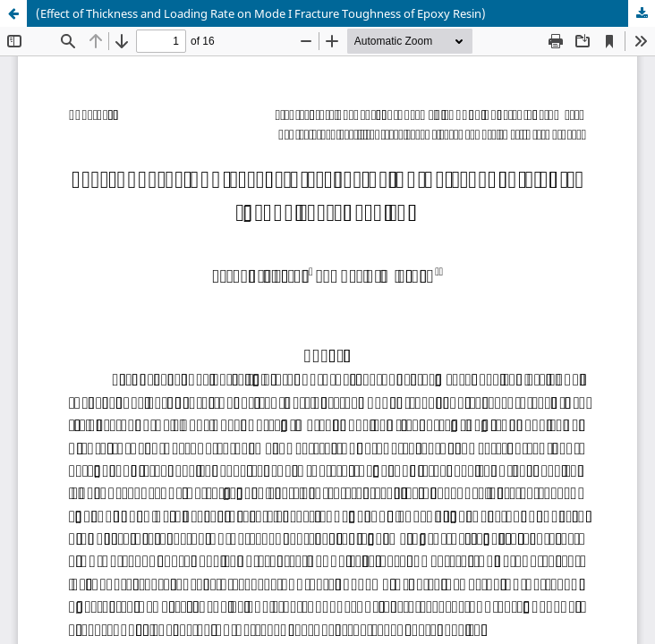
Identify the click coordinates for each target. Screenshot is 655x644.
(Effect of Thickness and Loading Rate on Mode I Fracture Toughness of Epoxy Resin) (261, 13)
